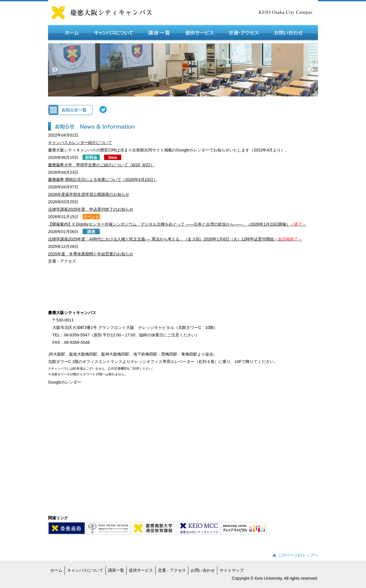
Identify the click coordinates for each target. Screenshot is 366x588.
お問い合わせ (203, 570)
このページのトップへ (298, 555)
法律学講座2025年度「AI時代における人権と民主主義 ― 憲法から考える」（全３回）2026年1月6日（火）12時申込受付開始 (175, 239)
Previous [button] (55, 70)
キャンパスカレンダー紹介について (80, 143)
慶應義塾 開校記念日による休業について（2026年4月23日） (103, 179)
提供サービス (141, 570)
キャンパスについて (85, 570)
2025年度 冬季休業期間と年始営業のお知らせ (91, 254)
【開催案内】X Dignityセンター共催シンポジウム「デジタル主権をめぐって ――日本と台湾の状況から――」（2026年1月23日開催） (177, 224)
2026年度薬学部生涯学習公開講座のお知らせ (89, 194)
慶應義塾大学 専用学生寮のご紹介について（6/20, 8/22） (101, 165)
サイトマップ (232, 570)
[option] (183, 70)
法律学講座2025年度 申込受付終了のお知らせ (91, 209)
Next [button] (311, 70)
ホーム (56, 570)
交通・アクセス (172, 570)
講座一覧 (116, 570)
